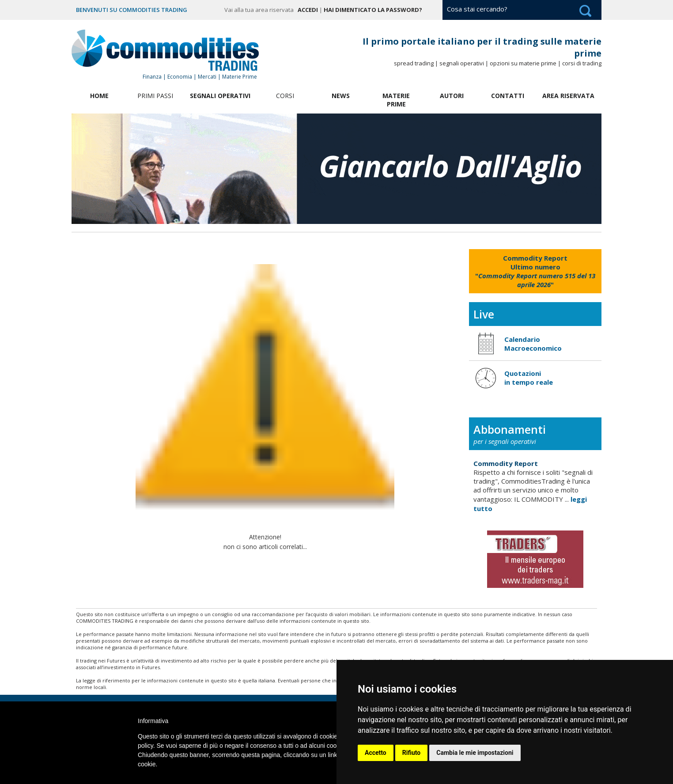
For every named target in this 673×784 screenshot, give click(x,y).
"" (535, 271)
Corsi (285, 96)
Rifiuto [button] (412, 753)
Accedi (308, 10)
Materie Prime (396, 100)
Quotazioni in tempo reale (529, 378)
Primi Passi (155, 96)
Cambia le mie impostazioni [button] (475, 753)
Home (99, 96)
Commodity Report (506, 463)
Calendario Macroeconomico (533, 344)
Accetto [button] (376, 753)
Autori (452, 96)
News (341, 96)
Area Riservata (568, 96)
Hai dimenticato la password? (373, 10)
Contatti (508, 96)
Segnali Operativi (220, 96)
